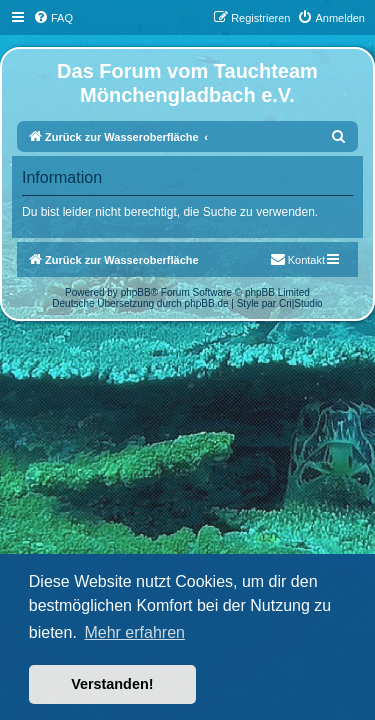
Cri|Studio (301, 303)
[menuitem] (53, 18)
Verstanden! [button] (112, 684)
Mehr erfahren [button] (134, 632)
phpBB (136, 292)
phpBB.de (207, 303)
